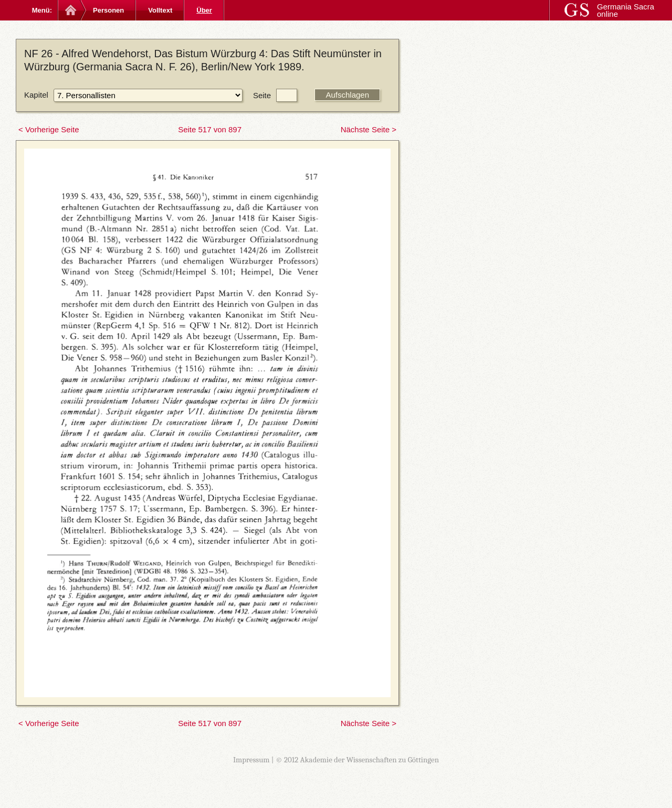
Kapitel (36, 95)
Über (204, 10)
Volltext (160, 10)
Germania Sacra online (626, 10)
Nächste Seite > (369, 129)
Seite (262, 95)
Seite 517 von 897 (210, 129)
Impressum (251, 760)
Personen (108, 10)
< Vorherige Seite (49, 129)
